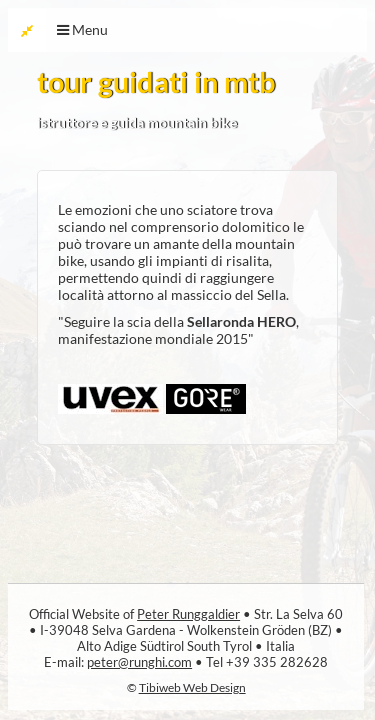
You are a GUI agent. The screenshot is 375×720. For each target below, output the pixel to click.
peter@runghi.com (139, 662)
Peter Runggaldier (188, 614)
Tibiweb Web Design (192, 687)
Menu (82, 29)
